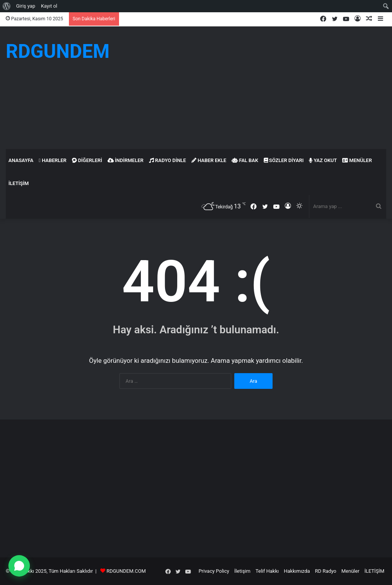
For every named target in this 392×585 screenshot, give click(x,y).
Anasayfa (21, 160)
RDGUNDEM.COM (126, 571)
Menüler (357, 160)
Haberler (52, 160)
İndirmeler (126, 160)
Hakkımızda (297, 571)
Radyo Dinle (167, 160)
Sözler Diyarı (284, 160)
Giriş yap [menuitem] (26, 6)
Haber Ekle (209, 160)
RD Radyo (326, 571)
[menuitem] (7, 6)
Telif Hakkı (267, 571)
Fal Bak (245, 160)
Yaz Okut (323, 160)
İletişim (242, 571)
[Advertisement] (261, 88)
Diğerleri (87, 160)
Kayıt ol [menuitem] (49, 6)
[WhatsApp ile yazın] (19, 566)
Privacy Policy (214, 571)
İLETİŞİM (19, 183)
